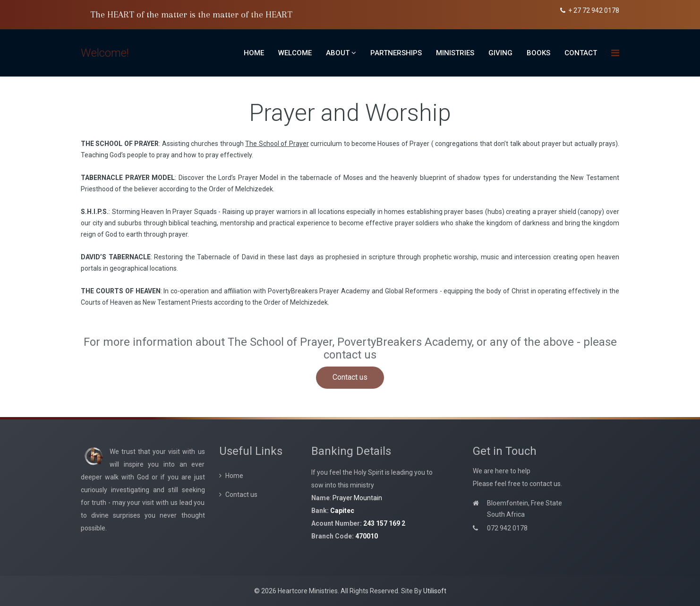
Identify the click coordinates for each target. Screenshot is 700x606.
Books (538, 53)
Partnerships (396, 53)
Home (254, 53)
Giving (500, 53)
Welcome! (105, 53)
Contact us (350, 377)
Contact (581, 53)
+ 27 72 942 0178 (594, 10)
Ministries (455, 53)
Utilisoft (435, 591)
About (338, 53)
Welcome (295, 53)
